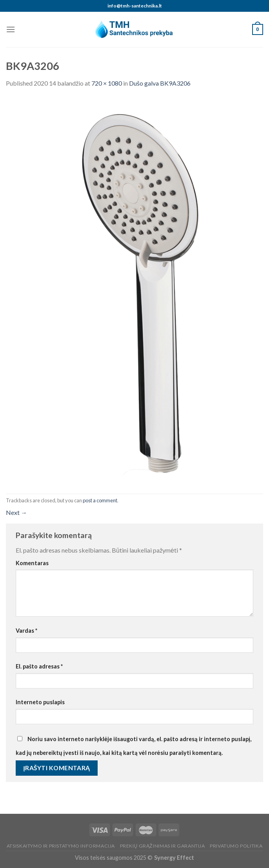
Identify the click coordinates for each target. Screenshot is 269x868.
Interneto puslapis (40, 702)
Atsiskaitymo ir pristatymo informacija (61, 846)
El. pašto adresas (39, 666)
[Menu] (11, 29)
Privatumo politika (236, 846)
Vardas (26, 631)
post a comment (100, 500)
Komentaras (32, 563)
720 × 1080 (107, 83)
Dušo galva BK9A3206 (160, 83)
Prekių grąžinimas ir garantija (163, 846)
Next (16, 512)
